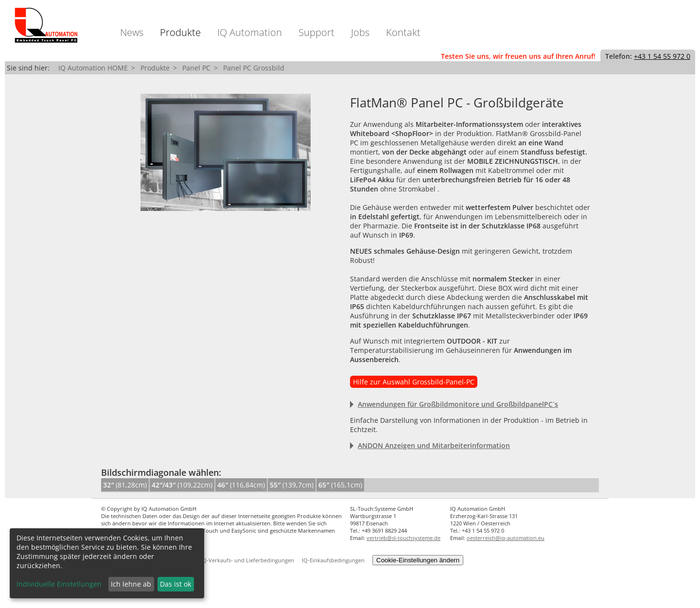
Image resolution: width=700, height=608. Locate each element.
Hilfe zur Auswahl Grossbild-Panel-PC (414, 382)
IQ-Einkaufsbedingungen (333, 560)
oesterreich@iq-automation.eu (506, 538)
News (132, 32)
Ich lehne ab (131, 584)
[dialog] (107, 563)
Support (316, 32)
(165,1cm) (340, 485)
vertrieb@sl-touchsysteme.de (403, 538)
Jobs (360, 32)
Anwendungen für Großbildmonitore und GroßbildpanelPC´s (458, 404)
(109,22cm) (182, 485)
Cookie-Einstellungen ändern (418, 560)
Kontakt (403, 32)
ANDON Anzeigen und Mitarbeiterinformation (434, 445)
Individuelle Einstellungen (59, 584)
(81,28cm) (125, 485)
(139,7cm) (292, 485)
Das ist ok (175, 584)
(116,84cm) (241, 485)
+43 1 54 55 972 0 (662, 56)
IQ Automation (250, 32)
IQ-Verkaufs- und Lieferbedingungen (247, 560)
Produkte (180, 32)
